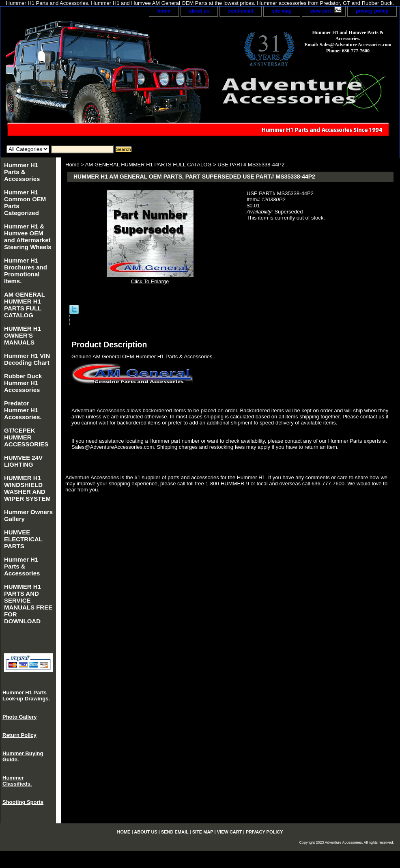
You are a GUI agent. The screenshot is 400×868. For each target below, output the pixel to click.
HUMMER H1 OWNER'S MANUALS (23, 335)
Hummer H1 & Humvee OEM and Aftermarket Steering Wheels (28, 237)
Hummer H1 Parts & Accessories (22, 172)
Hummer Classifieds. (17, 781)
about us (199, 11)
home (164, 11)
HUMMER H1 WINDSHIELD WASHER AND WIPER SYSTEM (27, 488)
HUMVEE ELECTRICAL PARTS (23, 539)
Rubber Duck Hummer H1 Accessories (23, 383)
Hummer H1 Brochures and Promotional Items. (26, 271)
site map (282, 11)
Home (72, 165)
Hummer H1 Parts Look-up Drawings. (26, 696)
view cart (321, 11)
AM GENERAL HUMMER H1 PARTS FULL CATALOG (148, 165)
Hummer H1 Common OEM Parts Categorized (25, 202)
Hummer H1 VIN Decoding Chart (27, 359)
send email (241, 11)
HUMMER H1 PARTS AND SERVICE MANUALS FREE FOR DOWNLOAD (28, 604)
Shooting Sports (23, 802)
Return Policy (19, 735)
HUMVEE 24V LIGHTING (23, 461)
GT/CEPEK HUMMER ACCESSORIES (26, 437)
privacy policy (372, 11)
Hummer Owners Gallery (28, 515)
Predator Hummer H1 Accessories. (23, 410)
